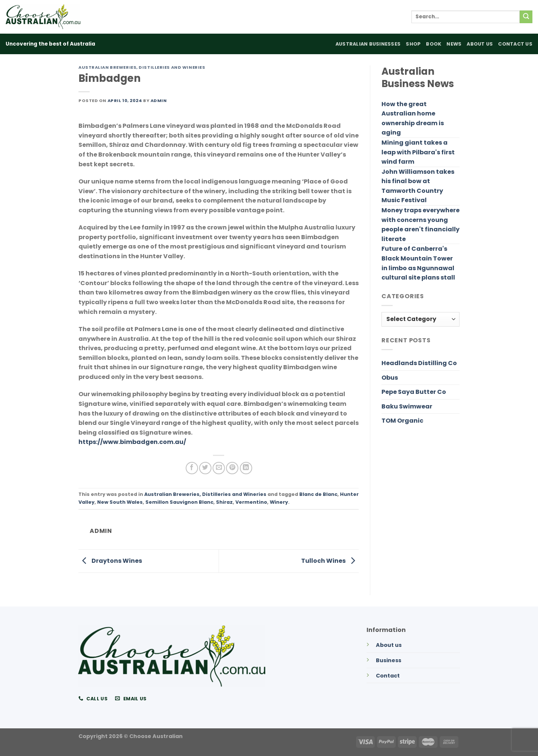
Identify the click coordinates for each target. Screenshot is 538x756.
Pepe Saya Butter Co (414, 392)
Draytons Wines (110, 561)
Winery (279, 502)
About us (389, 645)
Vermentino (251, 502)
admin (159, 101)
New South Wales (120, 502)
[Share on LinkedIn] (246, 468)
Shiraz (224, 502)
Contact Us (515, 44)
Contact (388, 676)
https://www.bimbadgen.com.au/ (132, 442)
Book (434, 44)
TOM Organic (402, 421)
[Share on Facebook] (192, 468)
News (454, 44)
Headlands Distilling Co (419, 363)
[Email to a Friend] (219, 468)
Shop (413, 44)
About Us (480, 44)
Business (389, 660)
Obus (390, 378)
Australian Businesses (368, 44)
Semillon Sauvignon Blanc (179, 502)
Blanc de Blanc (318, 494)
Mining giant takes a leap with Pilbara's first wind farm (418, 152)
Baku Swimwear (407, 406)
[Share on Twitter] (205, 468)
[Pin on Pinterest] (232, 468)
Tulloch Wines (330, 561)
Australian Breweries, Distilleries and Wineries (142, 67)
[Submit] (526, 17)
